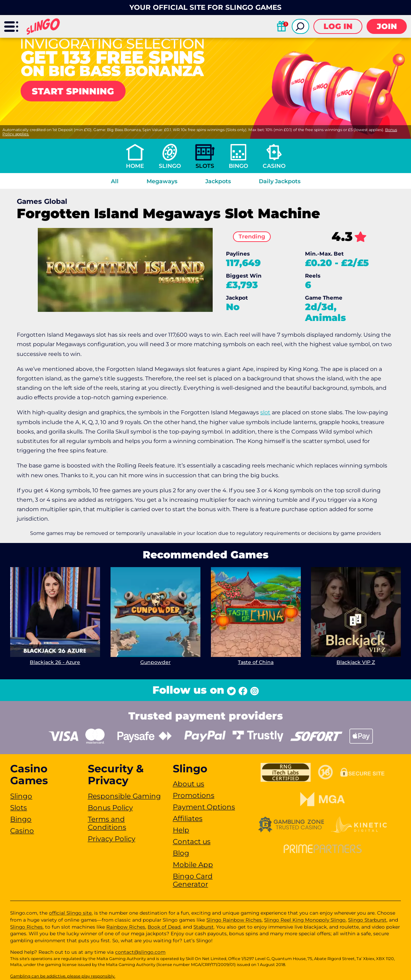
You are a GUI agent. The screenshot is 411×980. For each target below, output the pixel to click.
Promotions (194, 795)
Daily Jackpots (280, 181)
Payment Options (204, 807)
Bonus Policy (110, 808)
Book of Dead (164, 927)
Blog (181, 853)
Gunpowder (155, 662)
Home (135, 166)
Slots (205, 166)
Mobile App (193, 865)
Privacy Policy (112, 839)
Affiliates (188, 818)
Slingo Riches (26, 927)
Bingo (238, 166)
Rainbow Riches (126, 927)
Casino (274, 166)
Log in (338, 26)
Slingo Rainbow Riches (234, 920)
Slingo (170, 166)
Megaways (162, 181)
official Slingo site (70, 913)
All (115, 181)
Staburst (204, 927)
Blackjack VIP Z (356, 662)
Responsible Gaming (124, 796)
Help (181, 830)
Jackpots (218, 181)
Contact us (192, 842)
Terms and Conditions (107, 823)
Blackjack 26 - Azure (55, 662)
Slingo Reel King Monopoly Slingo (305, 920)
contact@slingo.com (140, 952)
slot (265, 412)
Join (387, 26)
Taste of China (256, 662)
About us (189, 784)
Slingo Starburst (367, 920)
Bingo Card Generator (193, 880)
